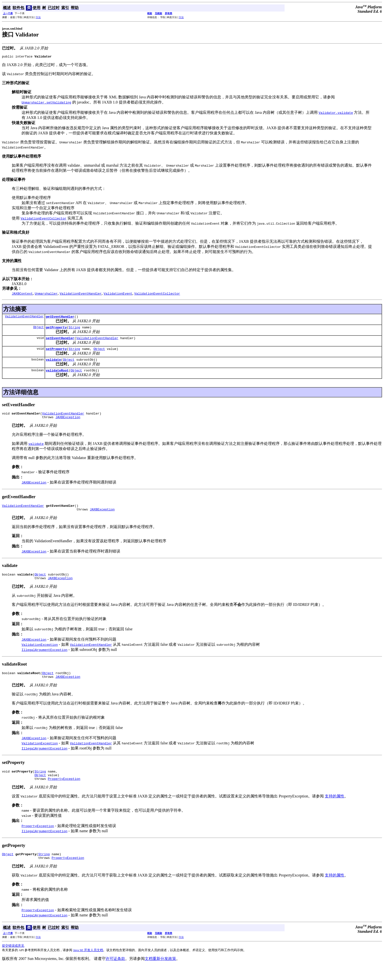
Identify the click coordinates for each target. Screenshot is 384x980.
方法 (38, 17)
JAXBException (68, 424)
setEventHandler (60, 341)
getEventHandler (60, 318)
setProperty (56, 352)
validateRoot (57, 375)
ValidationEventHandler (24, 318)
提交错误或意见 (13, 960)
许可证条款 (115, 973)
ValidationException (40, 654)
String (74, 329)
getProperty (56, 329)
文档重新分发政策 (160, 973)
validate (53, 364)
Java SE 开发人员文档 (88, 965)
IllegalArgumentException (44, 659)
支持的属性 (335, 809)
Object (38, 329)
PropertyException (64, 792)
